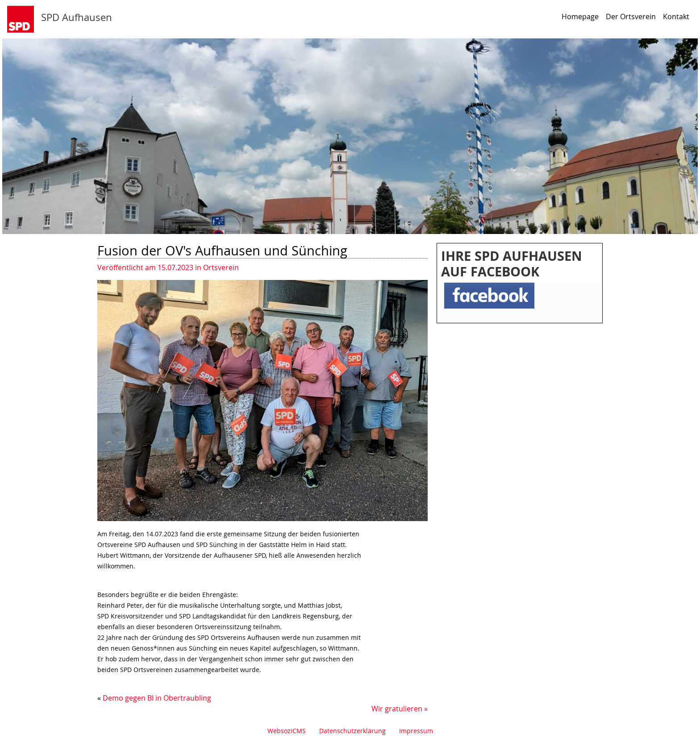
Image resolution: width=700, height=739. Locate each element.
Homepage (580, 17)
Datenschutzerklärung (352, 731)
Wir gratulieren (397, 709)
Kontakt (676, 17)
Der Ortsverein (631, 17)
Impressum (416, 731)
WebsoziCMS (287, 731)
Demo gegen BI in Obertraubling (157, 698)
